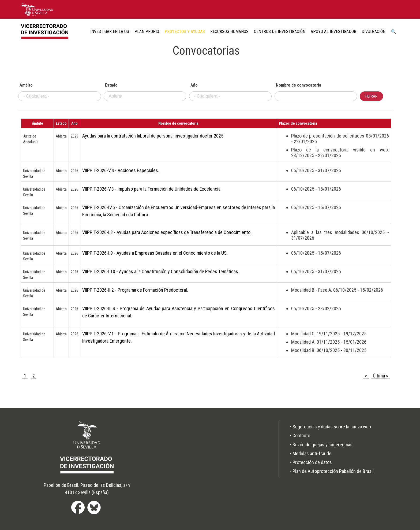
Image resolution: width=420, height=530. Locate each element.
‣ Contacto (300, 436)
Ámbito (26, 85)
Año (194, 85)
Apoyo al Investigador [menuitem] (333, 31)
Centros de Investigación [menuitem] (280, 31)
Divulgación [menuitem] (374, 31)
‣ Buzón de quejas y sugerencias (321, 445)
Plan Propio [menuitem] (147, 31)
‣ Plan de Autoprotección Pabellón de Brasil (332, 471)
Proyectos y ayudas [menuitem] (185, 31)
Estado (111, 85)
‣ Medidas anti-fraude (310, 453)
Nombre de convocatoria (299, 85)
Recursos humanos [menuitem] (229, 31)
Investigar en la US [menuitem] (110, 31)
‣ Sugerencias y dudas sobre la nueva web (330, 427)
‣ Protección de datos (311, 462)
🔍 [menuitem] (393, 31)
